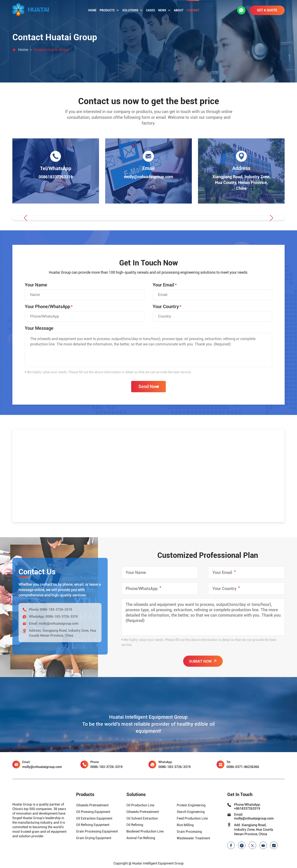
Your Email (165, 285)
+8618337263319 (247, 809)
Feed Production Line (192, 819)
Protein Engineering (191, 806)
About (179, 10)
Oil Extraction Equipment (94, 819)
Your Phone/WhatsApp (49, 307)
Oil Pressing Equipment (93, 812)
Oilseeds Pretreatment (92, 806)
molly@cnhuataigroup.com (59, 624)
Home (92, 10)
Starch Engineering (191, 812)
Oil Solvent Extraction (142, 819)
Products (109, 10)
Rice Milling (185, 825)
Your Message (39, 329)
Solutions (133, 10)
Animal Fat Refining (141, 839)
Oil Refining (135, 825)
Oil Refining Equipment (93, 825)
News (164, 10)
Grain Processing (189, 832)
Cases (151, 10)
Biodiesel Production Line (145, 832)
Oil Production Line (140, 806)
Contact (193, 10)
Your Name (36, 285)
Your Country (167, 307)
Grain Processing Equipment (97, 832)
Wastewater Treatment (193, 839)
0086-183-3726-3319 (56, 610)
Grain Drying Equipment (94, 839)
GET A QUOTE (267, 10)
